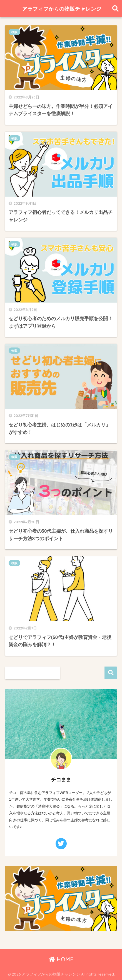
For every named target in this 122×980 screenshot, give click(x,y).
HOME (61, 959)
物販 (14, 32)
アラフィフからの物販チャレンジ (62, 9)
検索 (111, 673)
